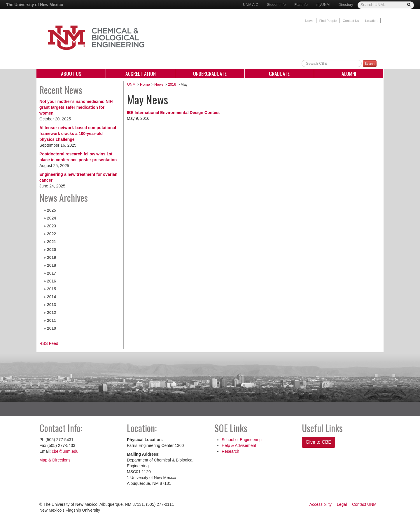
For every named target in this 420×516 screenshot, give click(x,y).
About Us (71, 73)
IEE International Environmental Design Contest (173, 113)
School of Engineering (242, 440)
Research (230, 451)
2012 (51, 313)
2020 (51, 250)
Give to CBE (318, 442)
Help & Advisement (239, 445)
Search (370, 64)
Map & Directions (55, 460)
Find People (328, 21)
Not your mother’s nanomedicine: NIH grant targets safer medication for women (76, 107)
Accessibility (321, 504)
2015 (51, 289)
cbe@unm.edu (65, 451)
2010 (51, 328)
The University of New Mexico (35, 5)
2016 (51, 281)
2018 (51, 265)
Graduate (279, 73)
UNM (131, 85)
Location (371, 21)
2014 (51, 297)
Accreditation (141, 73)
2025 (51, 210)
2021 (51, 242)
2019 (51, 257)
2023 (51, 226)
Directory (346, 5)
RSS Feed (49, 343)
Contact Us (351, 21)
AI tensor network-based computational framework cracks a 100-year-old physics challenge (78, 134)
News (309, 21)
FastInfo (301, 5)
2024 (51, 218)
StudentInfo (276, 5)
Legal (342, 504)
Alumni (349, 73)
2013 (51, 305)
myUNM (323, 5)
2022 (51, 234)
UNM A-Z (251, 5)
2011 (51, 320)
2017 (51, 273)
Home (145, 85)
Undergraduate (210, 73)
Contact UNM (364, 504)
